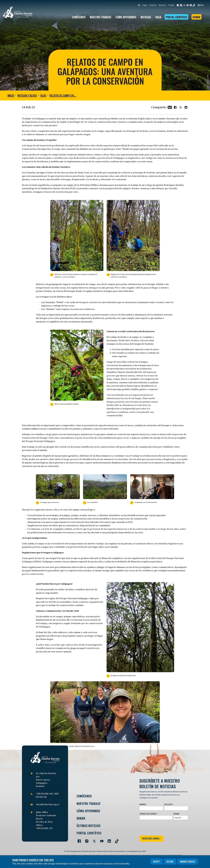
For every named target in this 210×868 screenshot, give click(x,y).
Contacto (153, 5)
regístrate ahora (151, 839)
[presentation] (160, 827)
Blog (43, 95)
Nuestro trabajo (101, 17)
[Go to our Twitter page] (93, 840)
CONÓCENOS (79, 17)
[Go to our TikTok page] (116, 840)
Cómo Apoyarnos (88, 811)
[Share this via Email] (170, 107)
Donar (196, 17)
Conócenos (84, 796)
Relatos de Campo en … (63, 95)
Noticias (146, 17)
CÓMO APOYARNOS (126, 17)
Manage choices (188, 862)
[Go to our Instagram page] (86, 840)
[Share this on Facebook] (175, 107)
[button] (178, 5)
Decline (170, 862)
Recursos (163, 5)
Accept (156, 862)
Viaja (158, 17)
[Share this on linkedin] (186, 107)
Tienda (171, 5)
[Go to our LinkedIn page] (108, 840)
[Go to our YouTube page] (101, 840)
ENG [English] (201, 5)
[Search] (139, 5)
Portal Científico (176, 17)
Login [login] (145, 5)
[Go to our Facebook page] (78, 840)
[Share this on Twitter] (181, 107)
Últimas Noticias (89, 826)
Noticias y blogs (27, 95)
